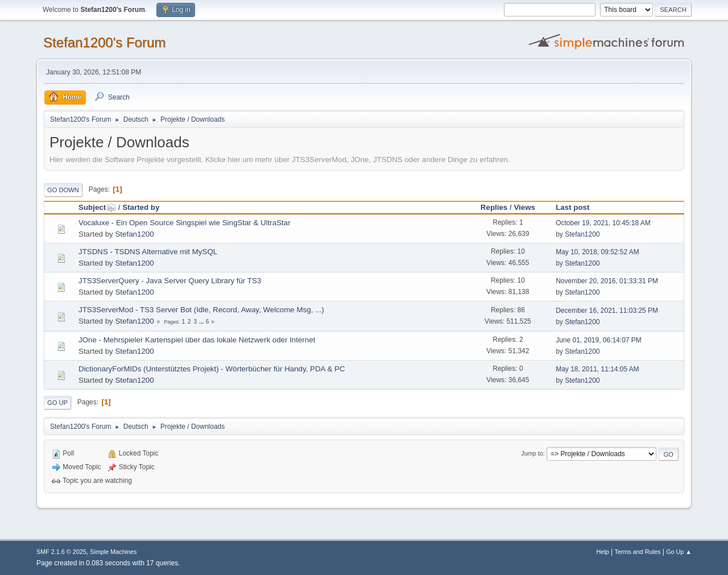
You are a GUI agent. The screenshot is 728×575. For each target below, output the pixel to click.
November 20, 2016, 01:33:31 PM (607, 281)
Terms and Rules (638, 552)
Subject (97, 207)
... (202, 322)
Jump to (532, 453)
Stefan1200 (134, 234)
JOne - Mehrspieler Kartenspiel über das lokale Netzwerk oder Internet (197, 340)
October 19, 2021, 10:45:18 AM (603, 223)
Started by (141, 207)
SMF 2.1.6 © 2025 (61, 552)
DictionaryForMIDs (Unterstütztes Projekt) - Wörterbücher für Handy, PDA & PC (212, 369)
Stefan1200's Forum (104, 42)
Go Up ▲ (679, 552)
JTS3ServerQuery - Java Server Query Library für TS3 (170, 281)
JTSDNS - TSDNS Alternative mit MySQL (148, 252)
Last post (572, 207)
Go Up (57, 403)
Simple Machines (113, 552)
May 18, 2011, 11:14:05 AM (597, 369)
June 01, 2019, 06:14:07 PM (599, 340)
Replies (494, 207)
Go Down (63, 190)
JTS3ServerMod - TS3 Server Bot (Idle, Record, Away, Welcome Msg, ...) (201, 310)
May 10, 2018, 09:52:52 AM (597, 252)
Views (524, 207)
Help (603, 552)
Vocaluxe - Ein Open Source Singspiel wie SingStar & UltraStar (185, 223)
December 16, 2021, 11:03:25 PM (607, 311)
